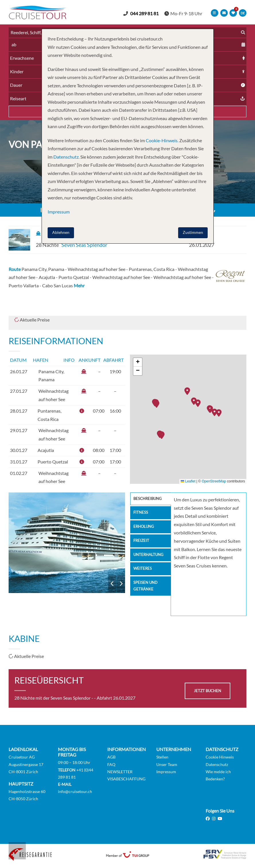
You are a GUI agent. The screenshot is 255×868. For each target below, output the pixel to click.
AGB (111, 757)
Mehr (79, 286)
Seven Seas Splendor (84, 245)
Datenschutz (217, 764)
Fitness (141, 514)
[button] (220, 413)
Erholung (144, 529)
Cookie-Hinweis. (162, 140)
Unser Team (167, 764)
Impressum (166, 772)
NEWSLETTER (120, 772)
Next (121, 584)
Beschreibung (149, 499)
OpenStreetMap (214, 481)
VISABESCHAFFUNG (126, 779)
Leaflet (188, 481)
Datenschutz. (66, 157)
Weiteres (143, 573)
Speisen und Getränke (146, 591)
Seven (67, 543)
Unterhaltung (149, 558)
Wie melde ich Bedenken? (218, 775)
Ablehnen (61, 232)
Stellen (162, 757)
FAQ (111, 764)
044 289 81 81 (146, 13)
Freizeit (142, 543)
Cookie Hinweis (220, 757)
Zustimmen (193, 232)
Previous (112, 584)
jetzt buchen (208, 691)
